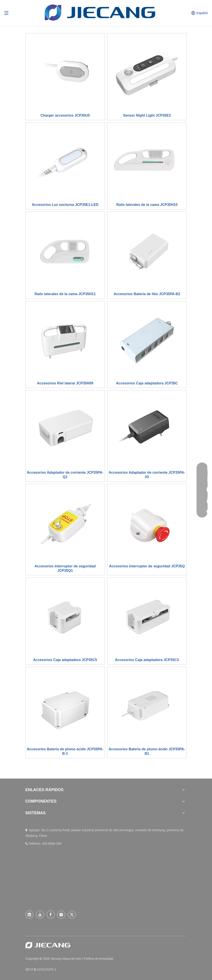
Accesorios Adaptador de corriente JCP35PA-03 (147, 475)
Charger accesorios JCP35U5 (65, 115)
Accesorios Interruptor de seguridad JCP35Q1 (65, 568)
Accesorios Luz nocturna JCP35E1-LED (65, 205)
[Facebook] (51, 915)
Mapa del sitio (72, 959)
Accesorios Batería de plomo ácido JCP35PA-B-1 (65, 751)
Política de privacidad (98, 959)
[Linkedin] (29, 915)
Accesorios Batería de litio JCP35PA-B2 (147, 294)
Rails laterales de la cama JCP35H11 (65, 294)
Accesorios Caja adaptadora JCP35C (147, 383)
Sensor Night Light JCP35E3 (147, 115)
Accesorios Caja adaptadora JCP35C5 (65, 660)
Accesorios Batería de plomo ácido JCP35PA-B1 (147, 751)
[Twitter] (72, 915)
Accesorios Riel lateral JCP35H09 (65, 383)
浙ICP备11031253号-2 (41, 969)
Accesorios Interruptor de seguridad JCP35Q (147, 566)
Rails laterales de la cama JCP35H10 (147, 205)
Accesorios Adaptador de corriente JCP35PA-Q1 (65, 475)
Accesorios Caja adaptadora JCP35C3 (147, 660)
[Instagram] (61, 915)
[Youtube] (40, 915)
